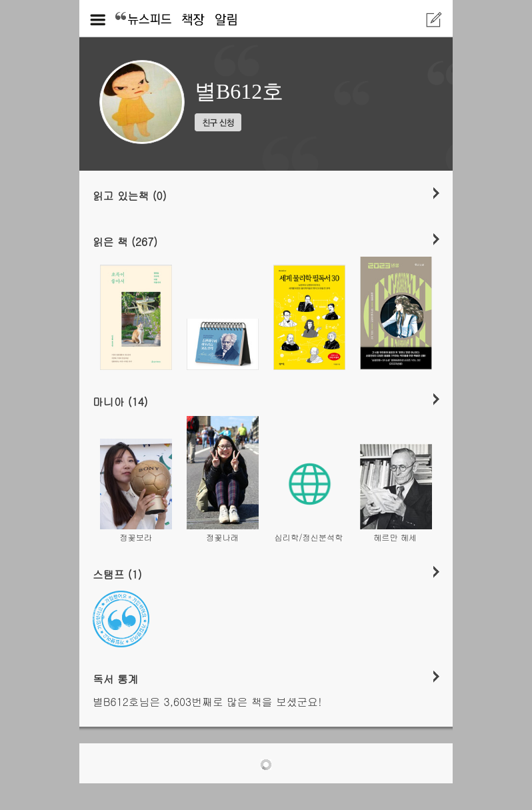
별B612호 (239, 91)
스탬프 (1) (117, 574)
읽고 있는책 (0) (130, 195)
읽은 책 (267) (125, 241)
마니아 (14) (120, 401)
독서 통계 (116, 679)
